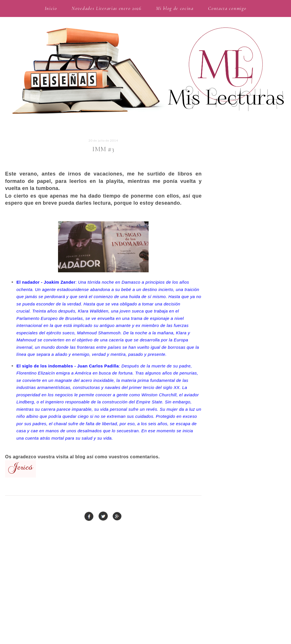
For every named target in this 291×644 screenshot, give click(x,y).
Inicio (51, 8)
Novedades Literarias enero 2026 (107, 8)
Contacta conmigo (227, 8)
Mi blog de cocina (175, 8)
